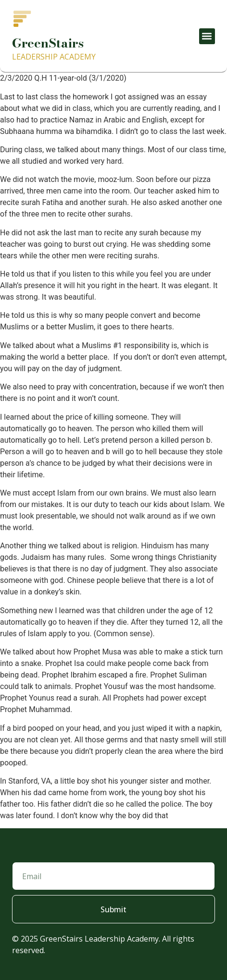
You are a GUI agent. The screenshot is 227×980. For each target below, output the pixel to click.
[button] (207, 36)
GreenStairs (48, 43)
